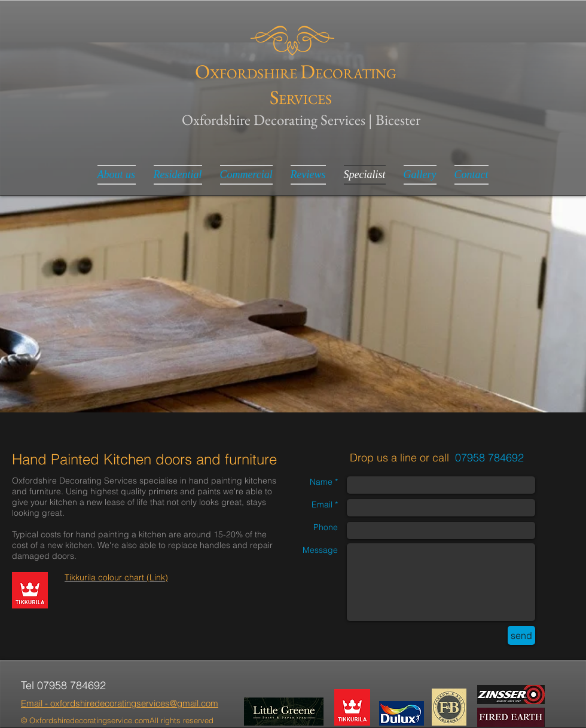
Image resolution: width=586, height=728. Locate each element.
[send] (521, 635)
